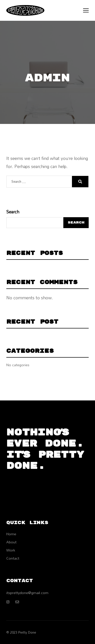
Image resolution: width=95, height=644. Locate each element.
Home (11, 534)
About (11, 542)
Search (13, 212)
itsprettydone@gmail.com (27, 593)
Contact (13, 558)
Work (11, 550)
